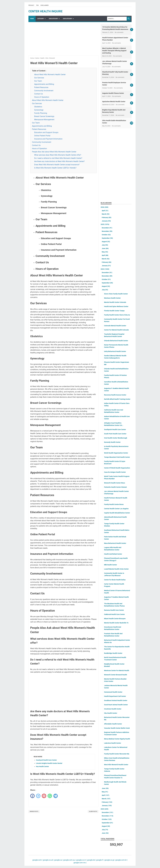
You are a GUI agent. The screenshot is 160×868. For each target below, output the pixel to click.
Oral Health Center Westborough (116, 438)
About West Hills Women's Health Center (50, 75)
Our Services (39, 78)
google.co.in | (81, 860)
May (105, 252)
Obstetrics (38, 107)
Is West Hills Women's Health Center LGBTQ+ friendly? (55, 168)
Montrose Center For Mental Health (117, 671)
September (107, 238)
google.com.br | (121, 860)
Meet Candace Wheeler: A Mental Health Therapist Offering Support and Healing (114, 51)
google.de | (91, 860)
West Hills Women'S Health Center (116, 765)
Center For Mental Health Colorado (116, 330)
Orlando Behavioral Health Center (116, 341)
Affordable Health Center (113, 724)
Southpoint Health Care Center (115, 430)
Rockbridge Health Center (113, 653)
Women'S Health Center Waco (115, 483)
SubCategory (53, 19)
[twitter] (38, 796)
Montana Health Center (112, 298)
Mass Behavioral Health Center (115, 543)
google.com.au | (69, 860)
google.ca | (58, 860)
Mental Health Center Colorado (115, 302)
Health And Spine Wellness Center (116, 306)
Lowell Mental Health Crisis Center (116, 569)
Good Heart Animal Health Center (116, 705)
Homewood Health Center (113, 692)
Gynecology (39, 110)
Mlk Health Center (110, 565)
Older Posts (93, 811)
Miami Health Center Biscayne (115, 619)
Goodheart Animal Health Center (116, 700)
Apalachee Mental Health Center (114, 102)
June (105, 248)
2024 (105, 269)
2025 (105, 224)
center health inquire (45, 11)
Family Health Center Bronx (114, 504)
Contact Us (38, 94)
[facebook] (32, 796)
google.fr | (100, 860)
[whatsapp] (50, 796)
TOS (37, 5)
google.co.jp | (110, 860)
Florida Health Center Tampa (114, 311)
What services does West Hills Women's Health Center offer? (58, 155)
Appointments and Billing (44, 84)
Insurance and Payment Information (48, 139)
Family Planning (41, 113)
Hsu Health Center (42, 766)
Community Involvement (44, 91)
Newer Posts (34, 811)
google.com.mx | (80, 863)
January (106, 221)
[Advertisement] (63, 40)
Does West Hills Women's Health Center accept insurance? (57, 165)
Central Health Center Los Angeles (116, 509)
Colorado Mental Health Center (115, 326)
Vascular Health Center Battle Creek (117, 728)
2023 (104, 809)
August (106, 242)
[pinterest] (44, 796)
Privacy (31, 5)
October (106, 235)
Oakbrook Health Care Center (114, 614)
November (107, 231)
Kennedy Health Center (112, 442)
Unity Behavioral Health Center (115, 351)
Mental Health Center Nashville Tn (116, 623)
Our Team (38, 81)
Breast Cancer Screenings (44, 116)
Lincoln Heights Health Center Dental (49, 763)
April (105, 211)
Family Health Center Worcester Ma (117, 754)
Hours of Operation (42, 97)
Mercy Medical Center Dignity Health (117, 739)
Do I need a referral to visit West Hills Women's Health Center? (58, 158)
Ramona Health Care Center (114, 610)
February (107, 217)
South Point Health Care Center (115, 434)
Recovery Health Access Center (115, 395)
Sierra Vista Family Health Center (116, 294)
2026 (104, 207)
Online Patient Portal (42, 136)
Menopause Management (44, 120)
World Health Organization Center (116, 453)
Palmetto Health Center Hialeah (115, 487)
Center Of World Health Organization (117, 468)
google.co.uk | (48, 860)
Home (32, 19)
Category (41, 19)
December (107, 228)
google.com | (37, 860)
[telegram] (56, 796)
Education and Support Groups (46, 132)
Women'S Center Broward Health (116, 675)
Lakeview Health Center (113, 743)
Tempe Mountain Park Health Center (117, 457)
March (106, 214)
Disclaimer (45, 5)
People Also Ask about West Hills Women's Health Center (54, 152)
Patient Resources (41, 87)
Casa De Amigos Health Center (115, 472)
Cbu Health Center (111, 713)
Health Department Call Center (115, 696)
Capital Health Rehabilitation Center (117, 513)
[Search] (117, 19)
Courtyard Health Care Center (46, 760)
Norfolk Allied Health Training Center (117, 399)
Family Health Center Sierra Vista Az (117, 315)
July (105, 245)
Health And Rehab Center (113, 554)
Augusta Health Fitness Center (113, 93)
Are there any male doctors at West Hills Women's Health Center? (59, 161)
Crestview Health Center (113, 709)
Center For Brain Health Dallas (115, 580)
